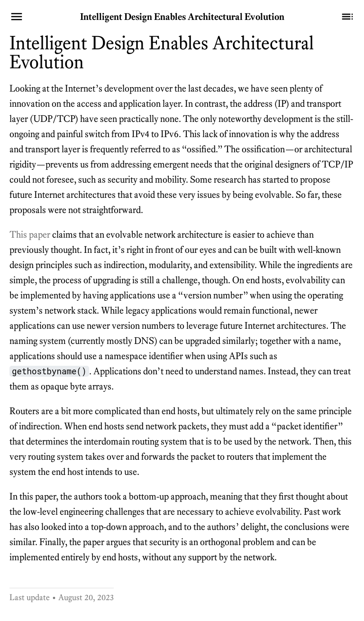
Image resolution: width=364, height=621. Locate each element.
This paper (30, 234)
